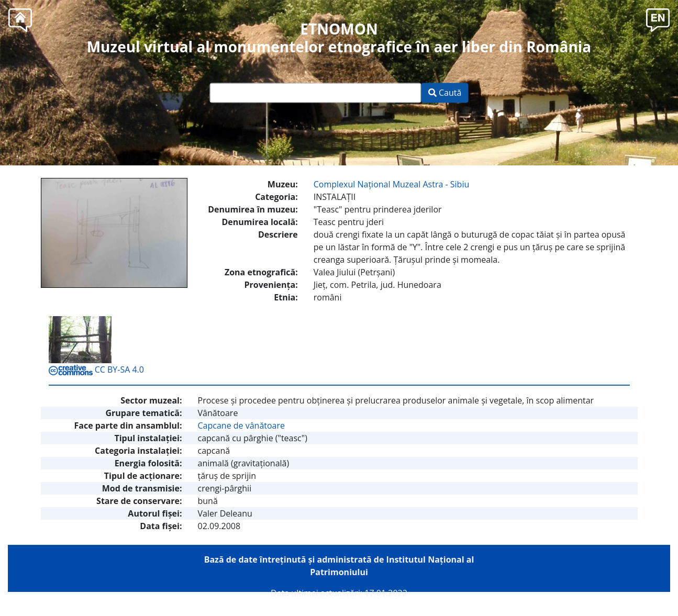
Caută (445, 93)
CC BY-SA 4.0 (96, 369)
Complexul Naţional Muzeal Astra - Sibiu (391, 184)
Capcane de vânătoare (242, 425)
